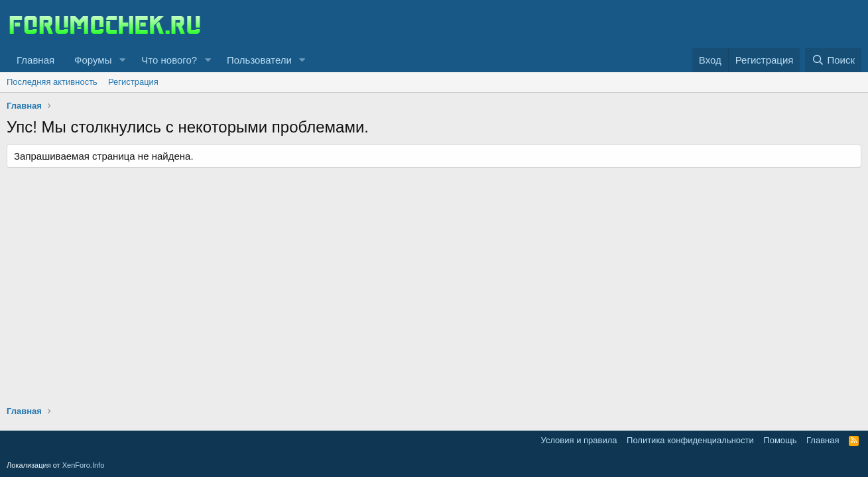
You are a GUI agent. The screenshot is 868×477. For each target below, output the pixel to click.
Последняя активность (52, 82)
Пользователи (259, 60)
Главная (35, 60)
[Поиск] (833, 60)
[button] (122, 60)
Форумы (93, 60)
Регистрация (133, 82)
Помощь (780, 440)
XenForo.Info (84, 465)
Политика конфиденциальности (690, 440)
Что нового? (169, 60)
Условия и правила (579, 440)
